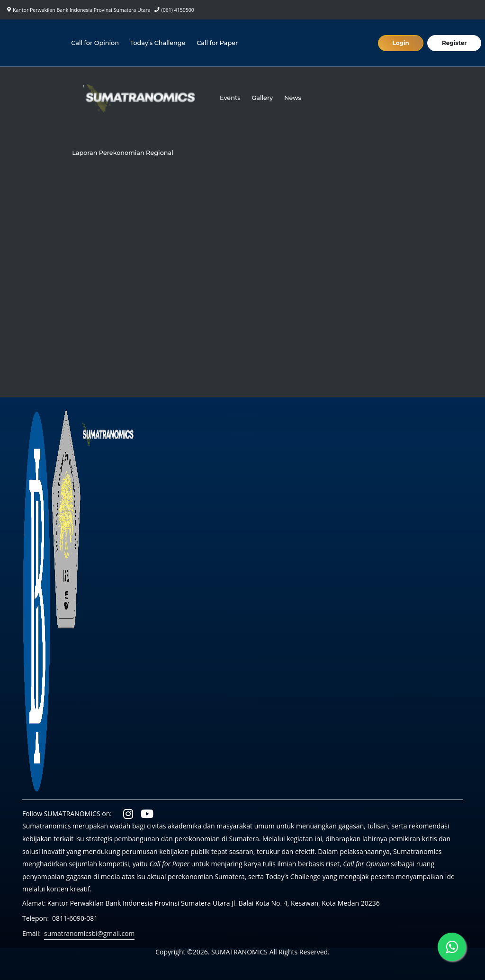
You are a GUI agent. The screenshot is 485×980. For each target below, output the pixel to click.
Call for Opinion (95, 43)
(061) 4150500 (178, 10)
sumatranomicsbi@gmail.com (90, 933)
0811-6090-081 (75, 918)
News (293, 98)
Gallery (263, 98)
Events (230, 98)
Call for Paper (218, 43)
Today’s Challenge (158, 43)
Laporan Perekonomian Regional (123, 153)
